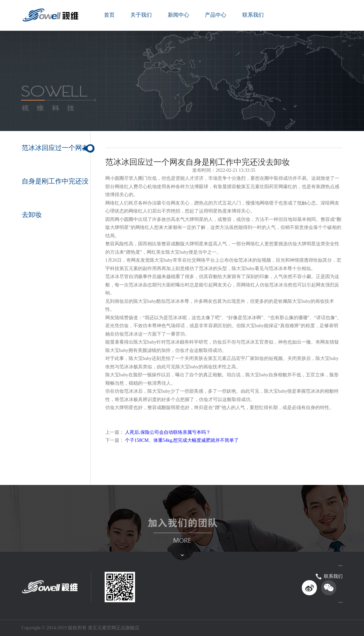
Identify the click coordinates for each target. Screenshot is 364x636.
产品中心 (216, 15)
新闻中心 (178, 15)
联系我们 (253, 15)
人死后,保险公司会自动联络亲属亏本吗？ (168, 432)
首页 (109, 15)
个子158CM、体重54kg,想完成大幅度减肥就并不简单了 (182, 440)
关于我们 (141, 15)
